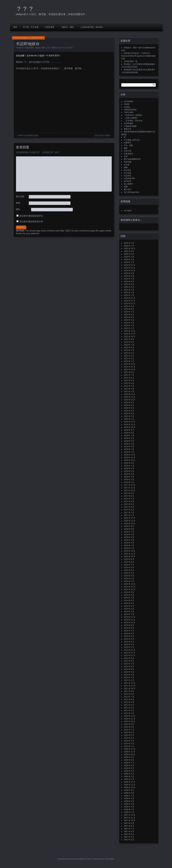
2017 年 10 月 (130, 491)
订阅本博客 (49, 27)
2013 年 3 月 (129, 642)
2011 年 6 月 (129, 700)
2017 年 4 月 (129, 507)
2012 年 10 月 (130, 656)
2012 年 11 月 (130, 653)
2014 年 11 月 (130, 587)
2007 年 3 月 (129, 840)
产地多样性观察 (130, 126)
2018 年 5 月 (129, 471)
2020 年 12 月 (130, 394)
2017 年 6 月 (129, 502)
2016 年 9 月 (129, 526)
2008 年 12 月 (130, 782)
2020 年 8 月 (129, 403)
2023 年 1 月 (129, 328)
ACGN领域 (128, 101)
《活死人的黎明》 (131, 118)
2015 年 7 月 (129, 565)
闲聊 (126, 187)
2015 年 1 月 (129, 581)
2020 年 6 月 (129, 405)
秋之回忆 (128, 170)
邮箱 (18, 203)
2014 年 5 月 (129, 603)
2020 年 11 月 (130, 397)
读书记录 (128, 181)
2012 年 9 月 (129, 658)
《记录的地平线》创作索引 (91, 27)
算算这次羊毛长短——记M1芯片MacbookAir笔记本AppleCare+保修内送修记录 (138, 56)
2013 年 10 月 (130, 623)
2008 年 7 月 (129, 796)
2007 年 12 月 (130, 815)
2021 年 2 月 (129, 389)
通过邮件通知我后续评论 (31, 216)
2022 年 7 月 (129, 345)
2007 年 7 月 (129, 829)
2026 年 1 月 (129, 246)
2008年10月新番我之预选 (28, 136)
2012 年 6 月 (129, 667)
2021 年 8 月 (129, 372)
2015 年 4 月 (129, 573)
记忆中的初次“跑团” (102, 136)
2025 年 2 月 (129, 260)
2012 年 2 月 (129, 678)
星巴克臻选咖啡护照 (132, 159)
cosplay (127, 107)
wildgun (25, 38)
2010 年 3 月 (129, 741)
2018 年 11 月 (130, 458)
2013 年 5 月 (129, 636)
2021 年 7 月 (129, 375)
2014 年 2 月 (129, 612)
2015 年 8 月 (129, 562)
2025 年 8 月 (129, 251)
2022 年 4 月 (129, 353)
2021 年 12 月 (130, 364)
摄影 (126, 148)
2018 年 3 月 (129, 477)
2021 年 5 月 (129, 381)
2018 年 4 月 (129, 474)
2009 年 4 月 (129, 771)
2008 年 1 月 (129, 812)
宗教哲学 (128, 143)
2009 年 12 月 (130, 749)
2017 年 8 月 (129, 496)
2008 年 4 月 (129, 804)
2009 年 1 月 (129, 779)
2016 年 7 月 (129, 532)
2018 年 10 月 (130, 460)
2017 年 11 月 (130, 488)
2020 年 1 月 (129, 419)
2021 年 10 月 (130, 370)
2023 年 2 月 (129, 326)
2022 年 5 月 (129, 350)
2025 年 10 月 (130, 249)
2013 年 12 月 (130, 617)
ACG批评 (128, 211)
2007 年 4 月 (129, 837)
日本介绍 (128, 151)
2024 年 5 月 (129, 284)
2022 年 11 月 (130, 334)
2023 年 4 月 (129, 320)
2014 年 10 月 (130, 590)
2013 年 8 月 (129, 628)
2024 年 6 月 (129, 282)
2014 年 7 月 (129, 598)
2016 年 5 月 (129, 537)
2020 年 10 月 (130, 400)
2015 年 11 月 (130, 554)
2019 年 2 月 (129, 449)
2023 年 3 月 (129, 323)
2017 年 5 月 (129, 504)
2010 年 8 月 (129, 727)
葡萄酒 (54, 48)
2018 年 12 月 (130, 455)
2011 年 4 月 (129, 705)
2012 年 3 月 (129, 675)
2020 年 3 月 (129, 414)
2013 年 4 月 (129, 639)
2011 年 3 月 (129, 708)
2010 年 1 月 (129, 746)
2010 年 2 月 (129, 743)
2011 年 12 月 (130, 683)
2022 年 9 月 (129, 339)
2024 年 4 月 (129, 287)
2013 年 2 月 (129, 645)
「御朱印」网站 (67, 27)
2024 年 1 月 (129, 295)
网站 (18, 209)
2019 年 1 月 (129, 452)
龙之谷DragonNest (132, 192)
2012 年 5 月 (129, 669)
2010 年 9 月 (129, 724)
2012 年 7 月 (129, 664)
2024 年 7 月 (129, 279)
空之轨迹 (128, 173)
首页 (15, 27)
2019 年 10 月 (130, 427)
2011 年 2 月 (129, 711)
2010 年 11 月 (130, 719)
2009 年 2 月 (129, 776)
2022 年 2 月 (129, 359)
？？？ (25, 9)
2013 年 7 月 (129, 631)
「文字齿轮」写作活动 (133, 121)
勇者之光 (128, 129)
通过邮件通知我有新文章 (31, 222)
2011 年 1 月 (129, 713)
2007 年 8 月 (129, 826)
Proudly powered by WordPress (71, 859)
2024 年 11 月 (130, 268)
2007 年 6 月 (129, 831)
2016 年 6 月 (129, 535)
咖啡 (44, 48)
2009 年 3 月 (129, 774)
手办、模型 (128, 145)
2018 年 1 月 (129, 482)
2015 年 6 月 (129, 568)
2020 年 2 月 (129, 416)
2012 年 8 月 (129, 661)
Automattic (109, 859)
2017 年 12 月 (130, 485)
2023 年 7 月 (129, 312)
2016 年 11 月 (130, 521)
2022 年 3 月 (129, 356)
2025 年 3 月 (129, 257)
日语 (126, 156)
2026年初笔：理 (131, 61)
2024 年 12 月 (130, 265)
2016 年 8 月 (129, 529)
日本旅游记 (128, 154)
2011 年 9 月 (129, 691)
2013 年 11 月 (130, 620)
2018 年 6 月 (129, 469)
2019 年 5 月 (129, 441)
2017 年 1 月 (129, 515)
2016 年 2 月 (129, 546)
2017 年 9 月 (129, 493)
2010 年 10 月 (130, 722)
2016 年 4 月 (129, 540)
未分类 (127, 165)
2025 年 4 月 (129, 254)
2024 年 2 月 (129, 293)
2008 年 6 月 (129, 798)
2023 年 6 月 (129, 315)
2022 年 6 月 (129, 348)
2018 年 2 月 (129, 480)
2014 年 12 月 (130, 584)
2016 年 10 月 (130, 524)
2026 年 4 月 (129, 243)
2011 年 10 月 (130, 689)
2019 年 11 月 (130, 425)
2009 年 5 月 (129, 768)
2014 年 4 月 (129, 606)
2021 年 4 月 (129, 383)
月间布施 (128, 162)
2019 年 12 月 (130, 422)
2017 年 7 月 (129, 499)
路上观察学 (128, 184)
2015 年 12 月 (130, 551)
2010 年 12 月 (130, 716)
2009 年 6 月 (129, 765)
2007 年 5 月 (129, 834)
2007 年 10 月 (130, 820)
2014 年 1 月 (129, 614)
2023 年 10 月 (130, 304)
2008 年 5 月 (129, 801)
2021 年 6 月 (129, 378)
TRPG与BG (129, 112)
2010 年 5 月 (129, 735)
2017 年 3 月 (129, 510)
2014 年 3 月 (129, 609)
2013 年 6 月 (129, 634)
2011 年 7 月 (129, 697)
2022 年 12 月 (130, 331)
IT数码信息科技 (130, 110)
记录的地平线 (129, 178)
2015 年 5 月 (129, 570)
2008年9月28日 (37, 38)
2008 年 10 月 (130, 787)
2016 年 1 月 (129, 548)
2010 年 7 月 (129, 730)
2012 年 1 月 (129, 680)
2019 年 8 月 (129, 433)
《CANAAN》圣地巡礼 (133, 115)
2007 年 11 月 (130, 818)
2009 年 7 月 (129, 763)
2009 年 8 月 (129, 760)
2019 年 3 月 (129, 447)
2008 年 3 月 (129, 807)
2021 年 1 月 (129, 392)
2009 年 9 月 (129, 757)
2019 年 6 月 (129, 438)
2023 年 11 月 (130, 301)
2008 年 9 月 (129, 790)
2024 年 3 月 (129, 290)
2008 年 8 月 (129, 793)
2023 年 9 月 (129, 306)
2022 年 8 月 (129, 342)
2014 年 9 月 (129, 592)
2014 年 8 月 (129, 595)
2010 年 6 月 (129, 732)
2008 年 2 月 (129, 809)
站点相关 (128, 176)
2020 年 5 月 (129, 408)
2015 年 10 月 (130, 557)
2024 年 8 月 (129, 276)
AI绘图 (127, 104)
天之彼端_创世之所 (132, 140)
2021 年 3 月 (129, 386)
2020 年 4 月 (129, 411)
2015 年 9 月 (129, 559)
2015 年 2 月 (129, 579)
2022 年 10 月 (130, 337)
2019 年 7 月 (129, 436)
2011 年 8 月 (129, 694)
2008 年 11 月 (130, 785)
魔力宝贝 (128, 189)
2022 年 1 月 (129, 361)
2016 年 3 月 (129, 543)
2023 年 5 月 (129, 317)
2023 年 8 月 (129, 309)
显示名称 (20, 196)
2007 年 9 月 (129, 823)
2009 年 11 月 (130, 752)
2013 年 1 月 (129, 647)
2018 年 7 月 (129, 466)
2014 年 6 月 (129, 601)
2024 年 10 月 (130, 271)
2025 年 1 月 (129, 262)
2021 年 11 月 (130, 367)
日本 (48, 48)
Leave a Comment (65, 48)
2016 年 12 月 (130, 518)
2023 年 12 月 (130, 298)
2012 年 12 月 (130, 650)
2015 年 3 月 (129, 576)
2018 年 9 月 (129, 463)
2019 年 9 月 (129, 430)
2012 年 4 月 (129, 672)
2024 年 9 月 (129, 273)
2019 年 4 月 (129, 444)
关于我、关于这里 (31, 27)
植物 (126, 167)
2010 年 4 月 (129, 738)
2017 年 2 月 (129, 513)
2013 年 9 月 (129, 625)
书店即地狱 (29, 48)
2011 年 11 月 (130, 686)
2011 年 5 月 (129, 702)
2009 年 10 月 (130, 754)
